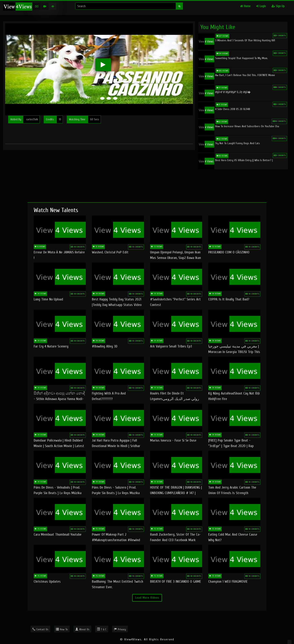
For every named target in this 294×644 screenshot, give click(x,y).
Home (245, 6)
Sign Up (278, 6)
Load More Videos (147, 598)
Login (261, 6)
